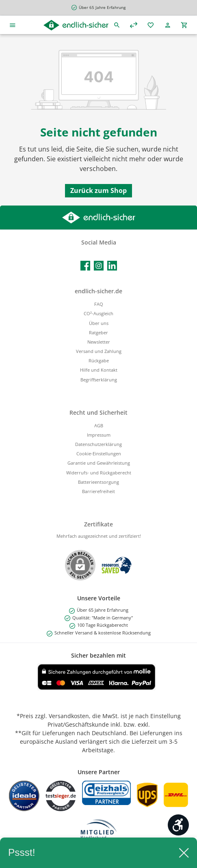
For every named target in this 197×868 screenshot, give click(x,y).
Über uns (99, 323)
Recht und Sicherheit (98, 412)
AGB (99, 425)
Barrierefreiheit (98, 491)
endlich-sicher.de (98, 291)
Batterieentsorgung (98, 482)
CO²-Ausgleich (98, 313)
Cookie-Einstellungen (99, 453)
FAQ (99, 304)
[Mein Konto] (168, 25)
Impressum (99, 435)
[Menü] (13, 25)
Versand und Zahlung (99, 351)
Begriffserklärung (99, 380)
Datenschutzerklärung (98, 444)
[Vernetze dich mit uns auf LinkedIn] (112, 266)
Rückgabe (99, 360)
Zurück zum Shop (98, 190)
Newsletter (99, 342)
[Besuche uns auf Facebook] (85, 266)
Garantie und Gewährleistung (99, 463)
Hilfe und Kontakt (99, 370)
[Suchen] (117, 25)
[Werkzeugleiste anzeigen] (178, 825)
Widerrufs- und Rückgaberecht (99, 473)
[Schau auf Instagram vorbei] (99, 266)
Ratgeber (98, 332)
